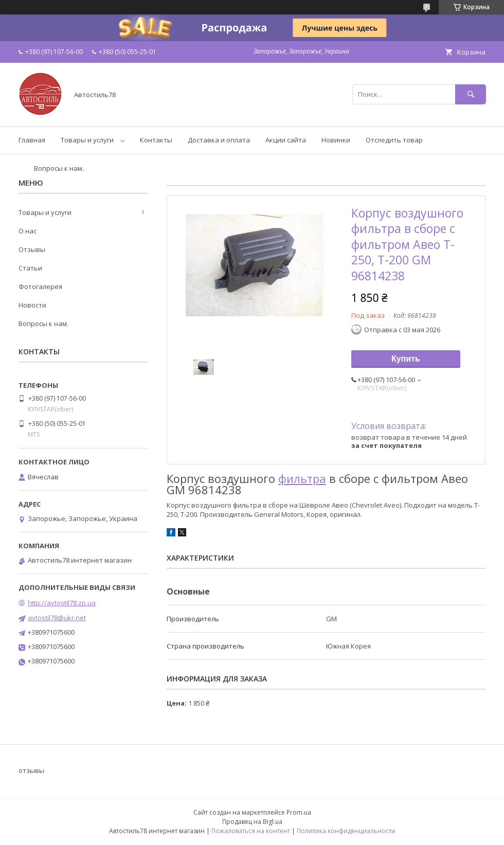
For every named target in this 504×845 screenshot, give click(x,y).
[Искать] (471, 94)
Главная (32, 140)
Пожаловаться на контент (251, 831)
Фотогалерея (40, 286)
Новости (32, 305)
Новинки (336, 140)
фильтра (302, 478)
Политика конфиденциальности (346, 831)
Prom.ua (299, 812)
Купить (406, 359)
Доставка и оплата (219, 140)
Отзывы (32, 249)
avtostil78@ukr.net (57, 618)
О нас (28, 231)
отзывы (31, 770)
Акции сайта (286, 140)
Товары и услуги (87, 140)
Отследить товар (394, 140)
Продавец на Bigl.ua (252, 822)
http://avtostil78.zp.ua (62, 603)
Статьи (30, 268)
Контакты (156, 140)
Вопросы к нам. (59, 168)
